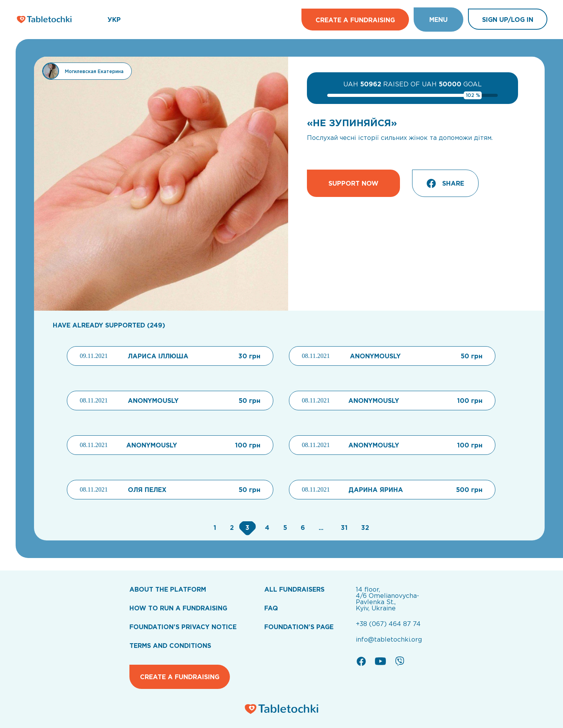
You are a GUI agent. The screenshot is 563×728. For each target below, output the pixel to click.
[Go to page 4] (266, 528)
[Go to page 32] (363, 528)
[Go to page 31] (343, 528)
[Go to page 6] (302, 528)
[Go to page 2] (231, 528)
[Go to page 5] (284, 528)
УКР (114, 20)
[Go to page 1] (214, 528)
